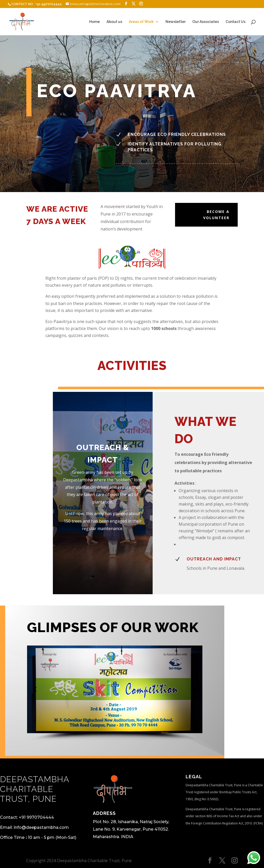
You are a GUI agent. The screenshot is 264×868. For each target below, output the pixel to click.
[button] (35, 689)
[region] (115, 693)
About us (114, 22)
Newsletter (176, 22)
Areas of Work (141, 22)
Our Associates (206, 22)
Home (94, 22)
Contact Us (236, 22)
